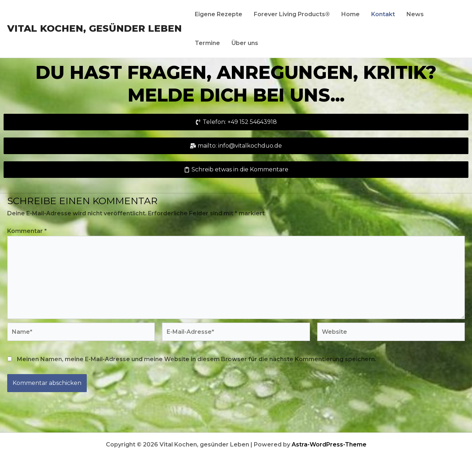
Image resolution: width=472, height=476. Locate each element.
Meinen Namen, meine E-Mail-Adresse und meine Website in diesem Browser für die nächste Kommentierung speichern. (197, 359)
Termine (207, 43)
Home (350, 14)
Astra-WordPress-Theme (329, 444)
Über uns (245, 43)
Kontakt (383, 14)
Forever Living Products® (292, 14)
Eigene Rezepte (219, 14)
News (415, 14)
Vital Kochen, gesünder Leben (95, 28)
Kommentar (27, 231)
